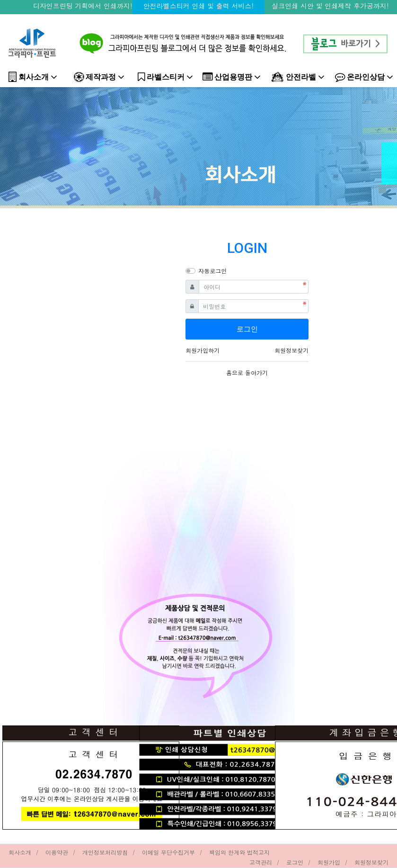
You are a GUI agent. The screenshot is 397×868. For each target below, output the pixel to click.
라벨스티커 (165, 77)
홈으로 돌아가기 (247, 372)
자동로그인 (212, 271)
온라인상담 (364, 77)
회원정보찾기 (291, 350)
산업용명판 (232, 77)
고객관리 (261, 862)
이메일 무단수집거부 (168, 852)
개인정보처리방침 (105, 852)
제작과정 (99, 77)
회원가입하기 (203, 350)
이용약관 (57, 852)
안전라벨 (298, 77)
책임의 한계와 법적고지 (239, 852)
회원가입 (329, 862)
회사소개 (33, 77)
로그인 (295, 862)
